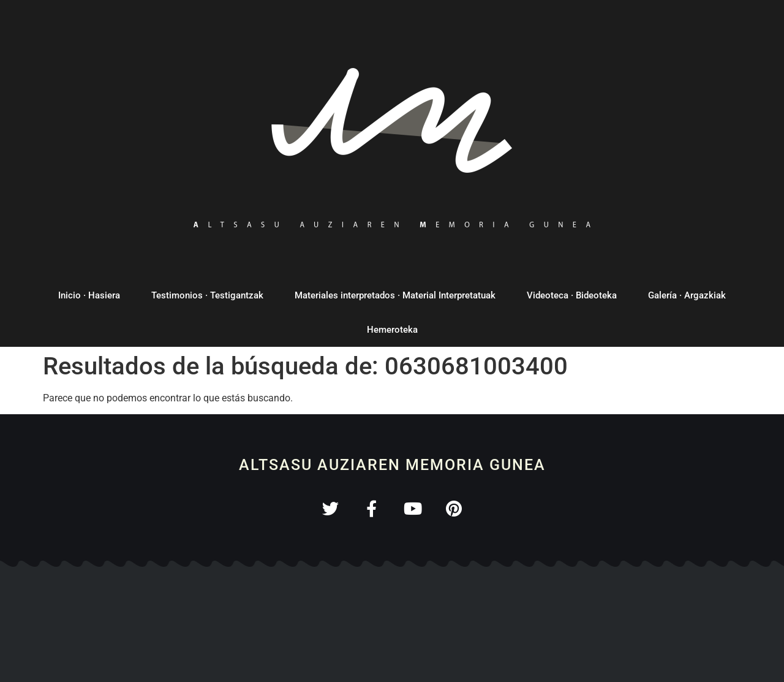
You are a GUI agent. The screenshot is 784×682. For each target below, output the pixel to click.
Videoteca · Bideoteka (572, 295)
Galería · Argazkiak (687, 295)
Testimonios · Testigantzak (207, 295)
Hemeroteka (392, 330)
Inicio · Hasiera (89, 295)
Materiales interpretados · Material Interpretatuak (395, 295)
